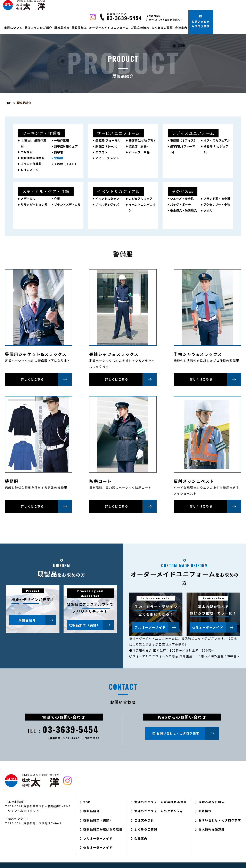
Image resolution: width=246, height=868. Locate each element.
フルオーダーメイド (157, 627)
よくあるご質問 (162, 28)
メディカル (28, 199)
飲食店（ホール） (107, 146)
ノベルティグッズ (107, 204)
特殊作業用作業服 (33, 158)
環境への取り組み (212, 802)
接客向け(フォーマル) (183, 149)
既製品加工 (79, 28)
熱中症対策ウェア (66, 146)
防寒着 (59, 152)
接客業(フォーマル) (108, 140)
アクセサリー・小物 (217, 204)
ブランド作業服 (31, 164)
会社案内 (181, 28)
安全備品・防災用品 (184, 210)
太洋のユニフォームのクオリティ (159, 811)
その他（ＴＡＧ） (66, 164)
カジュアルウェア (141, 199)
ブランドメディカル (67, 204)
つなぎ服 (27, 152)
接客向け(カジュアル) (216, 149)
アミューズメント (107, 158)
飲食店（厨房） (139, 146)
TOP (8, 103)
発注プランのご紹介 (38, 28)
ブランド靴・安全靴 (217, 199)
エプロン (101, 152)
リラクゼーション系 (34, 204)
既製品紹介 (62, 28)
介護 (57, 199)
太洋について (13, 28)
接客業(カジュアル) (142, 140)
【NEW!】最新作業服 (33, 143)
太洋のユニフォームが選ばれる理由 (161, 802)
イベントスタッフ (107, 199)
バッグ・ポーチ (181, 204)
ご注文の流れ (140, 28)
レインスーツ (30, 170)
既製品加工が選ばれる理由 (103, 829)
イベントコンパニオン (142, 207)
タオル (208, 210)
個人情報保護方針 (212, 829)
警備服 (59, 158)
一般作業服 (62, 140)
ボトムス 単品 (139, 152)
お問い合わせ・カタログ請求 (220, 820)
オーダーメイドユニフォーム (109, 28)
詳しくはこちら (47, 379)
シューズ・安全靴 (182, 199)
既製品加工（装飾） (91, 625)
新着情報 (205, 811)
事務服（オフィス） (184, 140)
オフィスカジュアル (217, 140)
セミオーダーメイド (215, 627)
